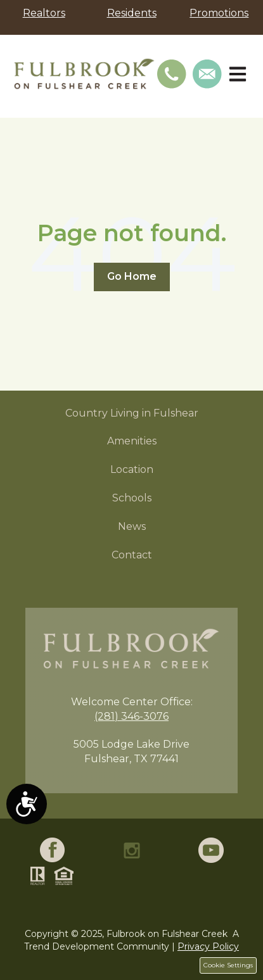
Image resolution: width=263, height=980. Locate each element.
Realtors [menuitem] (44, 13)
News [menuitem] (132, 526)
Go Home (132, 276)
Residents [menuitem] (132, 13)
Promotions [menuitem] (219, 13)
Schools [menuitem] (132, 498)
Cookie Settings (228, 965)
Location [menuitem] (132, 469)
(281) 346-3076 (131, 716)
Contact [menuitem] (132, 555)
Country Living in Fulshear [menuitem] (132, 413)
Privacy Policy (208, 946)
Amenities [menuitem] (132, 441)
